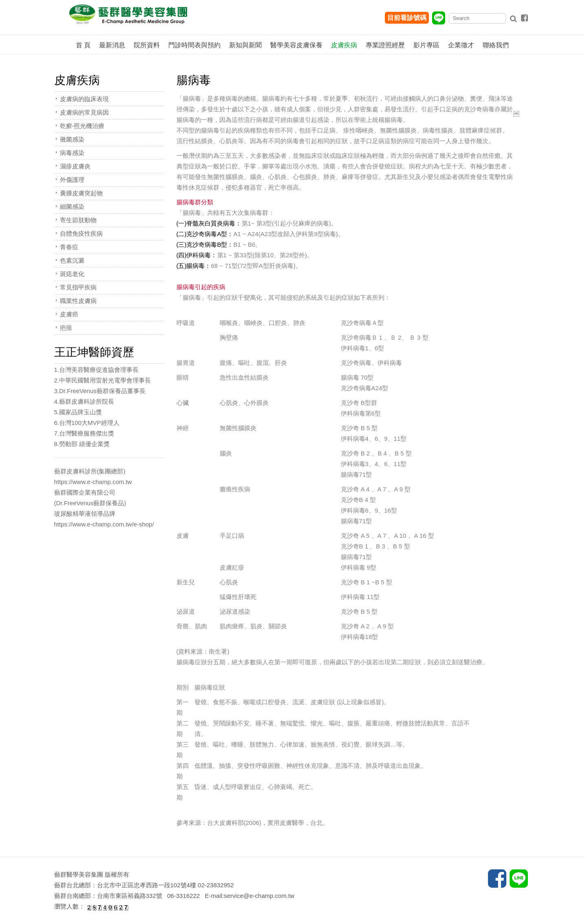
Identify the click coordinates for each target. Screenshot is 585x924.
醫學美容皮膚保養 (296, 45)
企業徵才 (461, 45)
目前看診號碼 (407, 18)
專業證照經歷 (385, 45)
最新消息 (112, 45)
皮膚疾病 (344, 45)
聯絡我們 (496, 45)
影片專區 (426, 45)
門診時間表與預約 (194, 45)
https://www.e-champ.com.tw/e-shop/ (104, 524)
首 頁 (83, 45)
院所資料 (147, 45)
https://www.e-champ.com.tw (93, 482)
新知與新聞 (245, 45)
